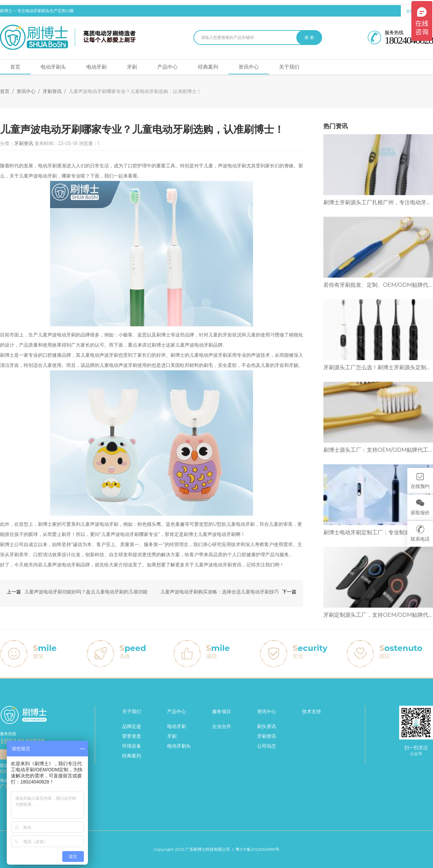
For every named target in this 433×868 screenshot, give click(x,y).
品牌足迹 (132, 726)
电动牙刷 (96, 67)
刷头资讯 (267, 726)
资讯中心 (249, 67)
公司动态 (267, 746)
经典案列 (208, 67)
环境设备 (132, 746)
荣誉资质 (132, 736)
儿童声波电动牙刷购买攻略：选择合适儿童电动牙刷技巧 (220, 592)
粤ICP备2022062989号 (257, 849)
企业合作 (222, 726)
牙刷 (132, 67)
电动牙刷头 (53, 67)
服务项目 (222, 711)
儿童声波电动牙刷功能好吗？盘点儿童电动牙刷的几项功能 (86, 592)
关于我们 (289, 67)
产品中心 (167, 67)
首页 (15, 67)
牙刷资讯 (52, 91)
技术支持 (312, 711)
